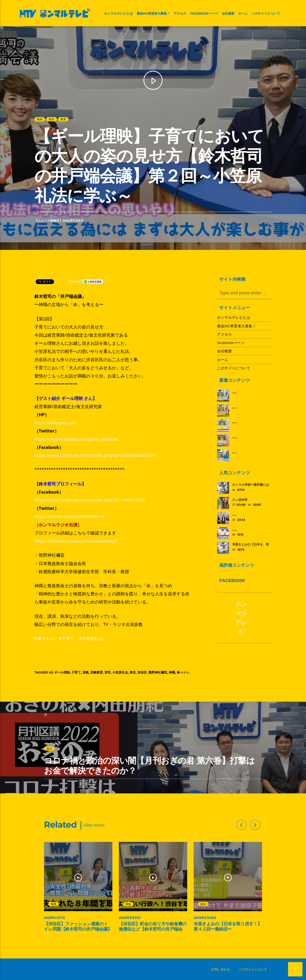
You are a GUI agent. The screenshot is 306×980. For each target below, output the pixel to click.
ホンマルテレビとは (118, 14)
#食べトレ (44, 638)
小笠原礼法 (120, 672)
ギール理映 (62, 672)
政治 (51, 119)
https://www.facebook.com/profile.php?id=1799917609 (90, 500)
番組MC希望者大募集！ (153, 14)
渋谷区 (142, 672)
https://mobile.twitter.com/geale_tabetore (76, 439)
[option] (78, 889)
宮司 (108, 672)
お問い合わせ (221, 969)
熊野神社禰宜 (158, 672)
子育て (76, 672)
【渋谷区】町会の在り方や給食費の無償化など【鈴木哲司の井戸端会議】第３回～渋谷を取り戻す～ (153, 929)
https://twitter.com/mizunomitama (69, 516)
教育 (63, 119)
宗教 (86, 672)
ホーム (243, 14)
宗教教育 (97, 672)
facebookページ (204, 14)
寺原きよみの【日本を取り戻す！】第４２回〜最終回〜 (228, 926)
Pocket (74, 281)
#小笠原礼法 (91, 638)
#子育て (67, 638)
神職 (172, 672)
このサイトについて (266, 14)
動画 (40, 119)
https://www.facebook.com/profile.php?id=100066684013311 (96, 455)
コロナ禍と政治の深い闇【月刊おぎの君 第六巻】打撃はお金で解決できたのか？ (149, 766)
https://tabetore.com (55, 423)
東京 (133, 672)
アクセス (180, 14)
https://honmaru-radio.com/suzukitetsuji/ (76, 541)
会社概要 (228, 14)
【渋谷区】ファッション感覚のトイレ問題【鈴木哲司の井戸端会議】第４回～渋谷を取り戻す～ (78, 929)
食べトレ (183, 672)
